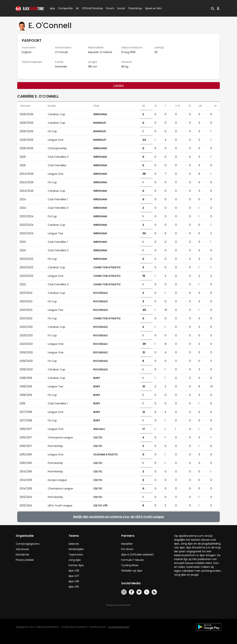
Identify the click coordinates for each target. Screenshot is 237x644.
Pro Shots (127, 549)
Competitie (64, 8)
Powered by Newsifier (119, 605)
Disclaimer (22, 555)
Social (120, 8)
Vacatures (22, 549)
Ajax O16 (74, 581)
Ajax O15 (74, 587)
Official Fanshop (90, 8)
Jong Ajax (75, 560)
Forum (110, 8)
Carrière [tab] (118, 85)
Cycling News (130, 565)
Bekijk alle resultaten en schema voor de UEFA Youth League (119, 517)
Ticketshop (135, 8)
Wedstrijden (76, 549)
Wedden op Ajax (132, 571)
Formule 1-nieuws (132, 560)
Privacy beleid (25, 560)
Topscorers (76, 555)
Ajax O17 (74, 576)
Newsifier (127, 544)
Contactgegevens (28, 544)
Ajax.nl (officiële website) (138, 555)
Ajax (52, 8)
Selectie (74, 544)
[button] (213, 8)
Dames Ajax (76, 565)
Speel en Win (153, 8)
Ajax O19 (74, 571)
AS (77, 8)
